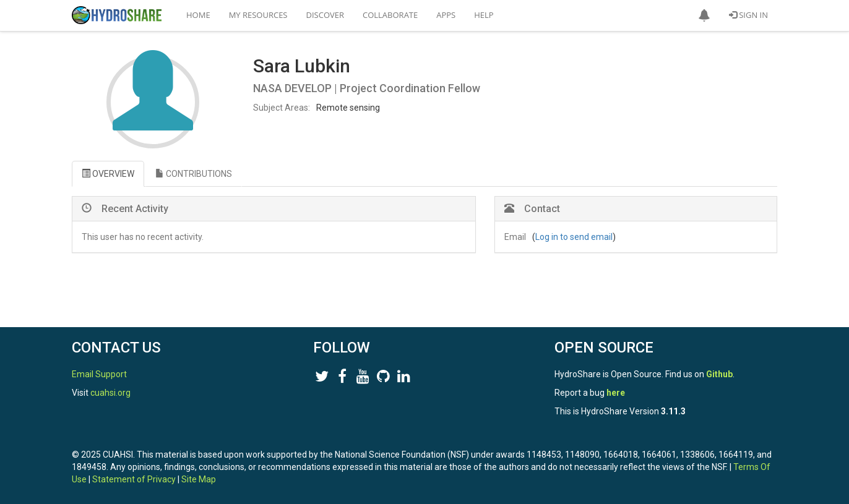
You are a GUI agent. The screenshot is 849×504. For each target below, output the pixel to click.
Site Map (199, 479)
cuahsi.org (110, 393)
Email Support (99, 374)
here (616, 393)
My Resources (258, 15)
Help (484, 15)
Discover (325, 15)
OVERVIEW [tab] (108, 174)
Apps (446, 15)
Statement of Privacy (134, 479)
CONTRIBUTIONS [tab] (194, 174)
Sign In (748, 15)
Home (198, 15)
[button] (704, 15)
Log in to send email (574, 237)
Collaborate (390, 15)
